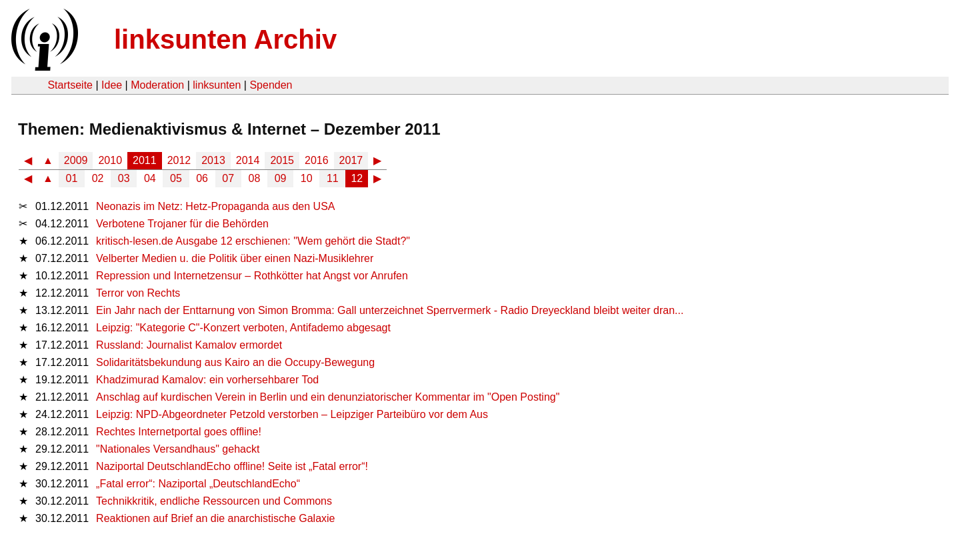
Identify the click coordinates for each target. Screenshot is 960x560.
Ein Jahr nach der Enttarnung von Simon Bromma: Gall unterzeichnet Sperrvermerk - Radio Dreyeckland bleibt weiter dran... (390, 310)
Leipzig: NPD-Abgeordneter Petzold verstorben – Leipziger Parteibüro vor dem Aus (292, 414)
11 (333, 178)
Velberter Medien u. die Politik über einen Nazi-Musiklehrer (235, 258)
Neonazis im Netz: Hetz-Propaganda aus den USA (215, 206)
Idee (112, 85)
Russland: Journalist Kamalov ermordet (189, 345)
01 (72, 178)
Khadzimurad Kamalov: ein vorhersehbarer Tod (207, 380)
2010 (110, 160)
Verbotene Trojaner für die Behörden (182, 224)
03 (124, 178)
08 (255, 178)
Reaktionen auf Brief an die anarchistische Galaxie (215, 518)
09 (281, 178)
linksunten (217, 85)
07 (228, 178)
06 (202, 178)
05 (176, 178)
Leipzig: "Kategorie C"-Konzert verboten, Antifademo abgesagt (243, 328)
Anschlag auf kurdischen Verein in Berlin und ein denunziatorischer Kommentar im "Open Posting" (328, 397)
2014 (248, 160)
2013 (213, 160)
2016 (317, 160)
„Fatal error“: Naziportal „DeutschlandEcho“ (198, 484)
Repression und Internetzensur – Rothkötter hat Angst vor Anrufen (252, 276)
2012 (179, 160)
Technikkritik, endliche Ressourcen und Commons (214, 501)
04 (150, 178)
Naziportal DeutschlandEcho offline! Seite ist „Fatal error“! (232, 466)
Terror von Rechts (138, 293)
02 (98, 178)
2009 (76, 160)
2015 (282, 160)
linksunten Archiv (225, 39)
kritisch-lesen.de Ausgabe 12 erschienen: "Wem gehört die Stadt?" (253, 241)
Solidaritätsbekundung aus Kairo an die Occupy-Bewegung (235, 362)
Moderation (157, 85)
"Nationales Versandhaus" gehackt (178, 449)
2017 (351, 160)
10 (307, 178)
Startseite (70, 85)
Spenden (271, 85)
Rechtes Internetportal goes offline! (179, 432)
